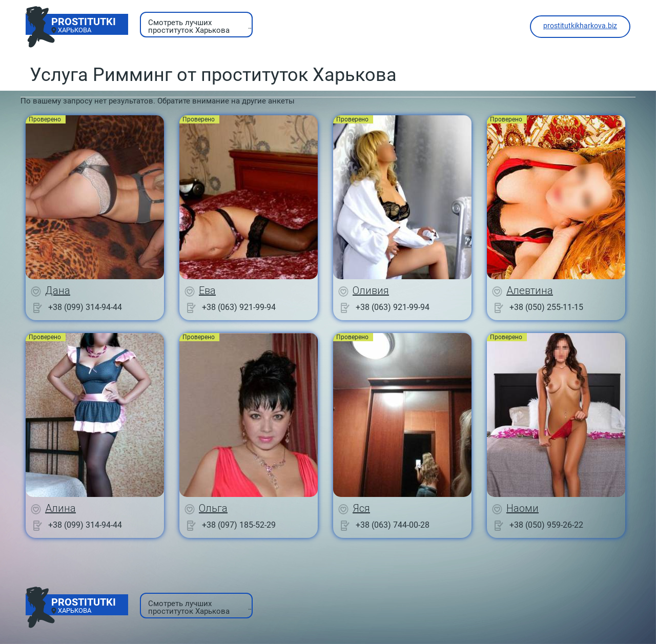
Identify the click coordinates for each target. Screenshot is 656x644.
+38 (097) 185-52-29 (239, 525)
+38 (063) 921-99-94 (239, 307)
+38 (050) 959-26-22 (546, 525)
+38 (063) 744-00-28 (393, 525)
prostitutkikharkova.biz (580, 26)
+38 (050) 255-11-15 (546, 307)
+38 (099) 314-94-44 (85, 307)
